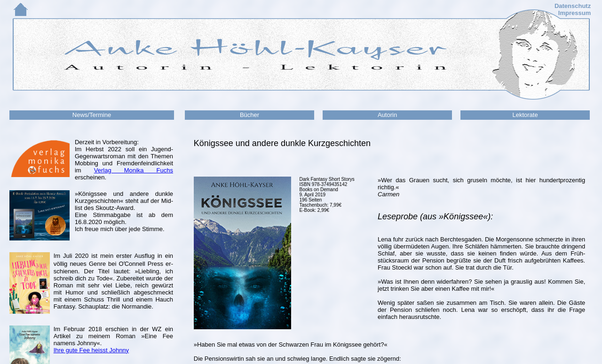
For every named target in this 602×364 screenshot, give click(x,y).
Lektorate (525, 115)
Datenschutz (573, 6)
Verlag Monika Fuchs (134, 170)
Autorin (387, 115)
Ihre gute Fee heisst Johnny (91, 350)
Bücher (250, 115)
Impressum (574, 13)
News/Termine (92, 115)
